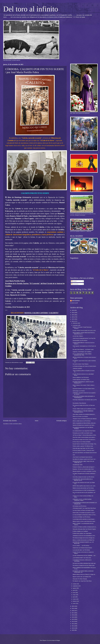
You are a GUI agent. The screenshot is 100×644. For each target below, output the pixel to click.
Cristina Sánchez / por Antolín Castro (81, 380)
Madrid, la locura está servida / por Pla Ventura (83, 488)
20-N (74, 455)
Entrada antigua (62, 421)
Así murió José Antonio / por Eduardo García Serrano (85, 453)
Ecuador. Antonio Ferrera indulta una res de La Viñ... (85, 331)
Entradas (74, 281)
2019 (73, 608)
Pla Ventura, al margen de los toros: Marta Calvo (84, 565)
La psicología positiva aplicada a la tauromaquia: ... (84, 519)
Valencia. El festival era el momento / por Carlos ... (84, 425)
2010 (73, 628)
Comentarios (75, 284)
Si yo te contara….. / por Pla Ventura (81, 546)
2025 (73, 313)
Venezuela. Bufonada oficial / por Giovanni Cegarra (84, 529)
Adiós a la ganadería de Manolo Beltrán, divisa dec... (85, 423)
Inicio (37, 421)
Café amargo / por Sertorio (79, 391)
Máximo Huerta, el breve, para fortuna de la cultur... (84, 521)
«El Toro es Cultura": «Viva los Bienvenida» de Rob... (85, 435)
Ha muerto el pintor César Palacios (81, 364)
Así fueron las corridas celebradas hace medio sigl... (84, 563)
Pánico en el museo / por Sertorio (80, 416)
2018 (73, 611)
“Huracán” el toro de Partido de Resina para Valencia (85, 419)
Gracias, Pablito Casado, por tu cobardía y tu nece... (84, 409)
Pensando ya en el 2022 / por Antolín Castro (83, 433)
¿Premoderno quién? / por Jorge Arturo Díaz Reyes (84, 508)
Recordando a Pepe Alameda (79, 403)
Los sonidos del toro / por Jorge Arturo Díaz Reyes (84, 431)
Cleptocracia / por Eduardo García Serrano (82, 548)
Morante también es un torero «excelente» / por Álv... (85, 471)
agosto (75, 588)
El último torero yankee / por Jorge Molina (82, 533)
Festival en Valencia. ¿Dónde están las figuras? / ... (84, 467)
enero (74, 603)
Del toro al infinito (31, 9)
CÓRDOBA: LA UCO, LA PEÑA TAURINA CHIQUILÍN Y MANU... (82, 500)
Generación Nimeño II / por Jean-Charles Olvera (84, 389)
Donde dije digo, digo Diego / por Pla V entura (83, 448)
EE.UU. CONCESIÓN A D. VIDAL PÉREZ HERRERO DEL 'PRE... (82, 354)
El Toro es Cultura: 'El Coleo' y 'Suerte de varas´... (84, 450)
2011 (73, 626)
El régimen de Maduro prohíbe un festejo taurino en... (85, 527)
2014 (73, 619)
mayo (74, 595)
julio (74, 590)
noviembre (75, 325)
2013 (73, 621)
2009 (73, 630)
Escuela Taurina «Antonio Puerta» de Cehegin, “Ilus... (85, 444)
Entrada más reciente (10, 421)
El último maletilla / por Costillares (80, 531)
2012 (73, 624)
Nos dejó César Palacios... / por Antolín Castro (83, 349)
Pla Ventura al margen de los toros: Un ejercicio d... (84, 440)
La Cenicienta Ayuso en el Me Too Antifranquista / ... (84, 490)
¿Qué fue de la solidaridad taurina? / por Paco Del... (84, 338)
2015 (73, 617)
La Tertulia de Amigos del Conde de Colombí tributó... (85, 366)
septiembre (76, 586)
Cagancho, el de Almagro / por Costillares (82, 352)
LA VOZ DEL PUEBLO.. (78, 336)
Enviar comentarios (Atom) (16, 424)
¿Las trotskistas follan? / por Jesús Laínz (82, 558)
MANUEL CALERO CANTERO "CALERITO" (42, 313)
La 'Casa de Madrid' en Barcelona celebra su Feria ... (85, 515)
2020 (73, 606)
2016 (73, 615)
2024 (73, 315)
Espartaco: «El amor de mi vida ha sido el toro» (83, 469)
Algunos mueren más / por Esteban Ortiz (82, 577)
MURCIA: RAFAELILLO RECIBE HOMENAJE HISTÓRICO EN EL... (83, 412)
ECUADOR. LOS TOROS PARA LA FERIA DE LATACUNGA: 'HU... (83, 572)
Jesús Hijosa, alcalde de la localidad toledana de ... (84, 414)
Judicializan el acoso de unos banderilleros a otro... (84, 536)
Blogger (58, 640)
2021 (73, 321)
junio (74, 593)
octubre (75, 584)
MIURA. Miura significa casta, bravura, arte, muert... (84, 486)
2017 (73, 613)
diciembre (75, 323)
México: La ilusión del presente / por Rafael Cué (84, 540)
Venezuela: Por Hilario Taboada (80, 579)
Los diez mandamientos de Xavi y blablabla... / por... (84, 555)
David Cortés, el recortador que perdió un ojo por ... (84, 513)
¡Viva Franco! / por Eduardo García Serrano (83, 457)
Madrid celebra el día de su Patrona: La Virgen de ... (84, 574)
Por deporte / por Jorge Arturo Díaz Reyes (82, 581)
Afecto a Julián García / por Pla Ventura (82, 421)
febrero (75, 601)
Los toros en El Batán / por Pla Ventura (82, 517)
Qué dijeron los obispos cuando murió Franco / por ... (85, 459)
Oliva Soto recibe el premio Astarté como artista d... (84, 437)
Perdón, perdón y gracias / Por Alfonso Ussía (83, 446)
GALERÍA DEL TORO (78, 465)
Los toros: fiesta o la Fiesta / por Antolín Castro (83, 510)
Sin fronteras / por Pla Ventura (80, 506)
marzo (74, 599)
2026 (73, 310)
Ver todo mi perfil (74, 303)
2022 (73, 319)
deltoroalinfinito (76, 301)
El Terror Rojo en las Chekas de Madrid (82, 442)
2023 (73, 317)
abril (74, 597)
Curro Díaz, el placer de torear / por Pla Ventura (83, 477)
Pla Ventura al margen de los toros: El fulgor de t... (84, 538)
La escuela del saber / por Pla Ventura (81, 550)
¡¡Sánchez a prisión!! (77, 368)
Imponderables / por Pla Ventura (80, 340)
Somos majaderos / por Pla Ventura (81, 377)
